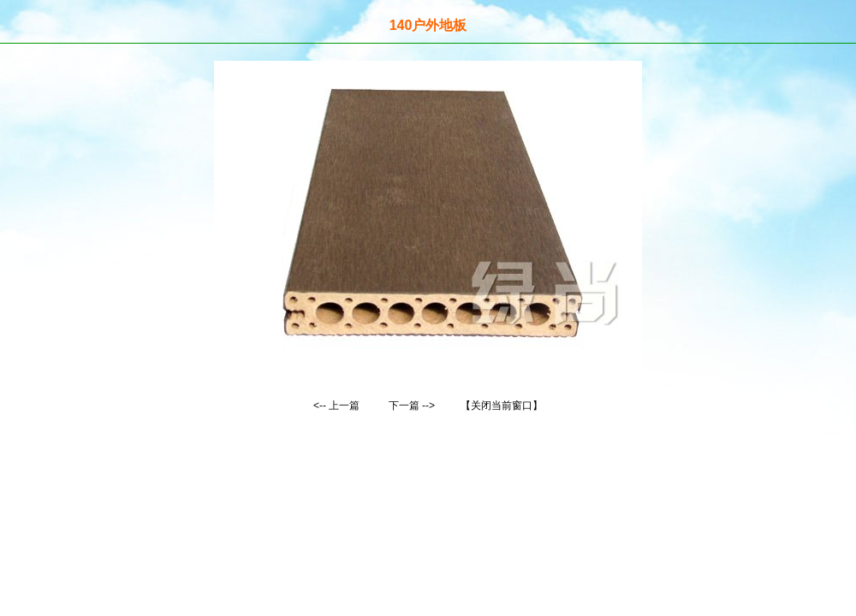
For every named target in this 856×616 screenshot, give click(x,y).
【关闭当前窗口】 (502, 406)
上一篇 (344, 406)
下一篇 (404, 406)
